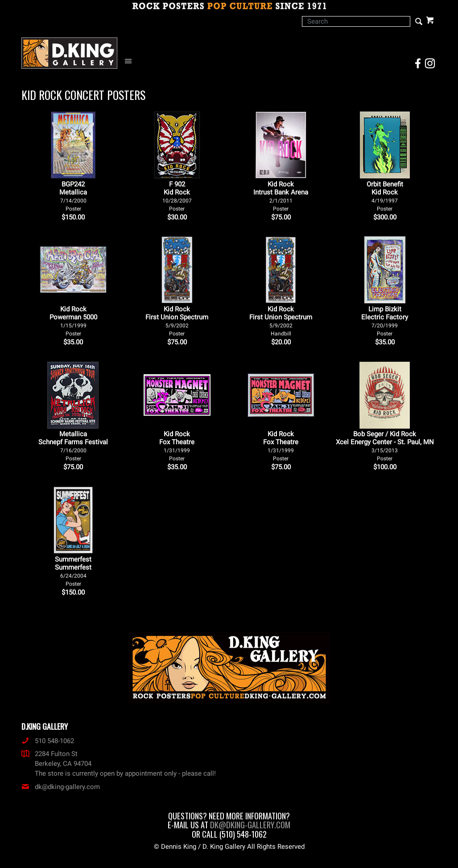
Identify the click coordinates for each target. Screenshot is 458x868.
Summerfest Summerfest (73, 571)
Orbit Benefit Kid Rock (385, 196)
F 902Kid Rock (177, 196)
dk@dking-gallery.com (61, 787)
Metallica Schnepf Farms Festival (73, 446)
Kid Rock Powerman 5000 (73, 321)
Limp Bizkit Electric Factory (385, 321)
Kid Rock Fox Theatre (177, 446)
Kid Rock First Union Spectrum (177, 321)
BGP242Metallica (73, 196)
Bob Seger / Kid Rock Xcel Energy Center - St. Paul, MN (385, 446)
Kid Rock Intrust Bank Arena (281, 196)
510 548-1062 (48, 741)
